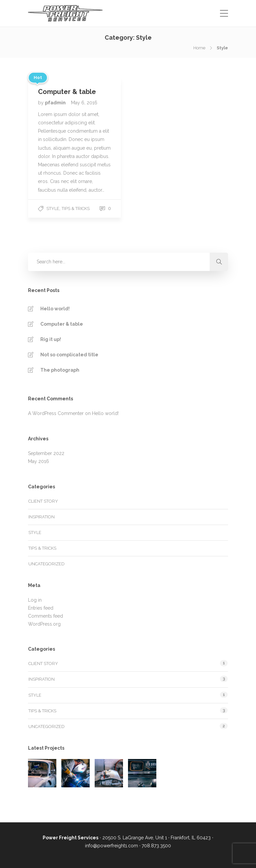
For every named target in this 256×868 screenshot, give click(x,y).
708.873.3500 (156, 846)
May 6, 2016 (84, 103)
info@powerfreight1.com (111, 846)
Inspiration (41, 517)
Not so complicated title (69, 355)
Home (199, 48)
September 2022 (46, 453)
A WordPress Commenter (56, 413)
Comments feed (45, 616)
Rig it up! (51, 339)
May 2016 (38, 461)
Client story (43, 501)
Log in (35, 600)
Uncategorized (46, 564)
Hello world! (55, 309)
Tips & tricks (76, 208)
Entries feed (41, 608)
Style (53, 208)
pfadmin (56, 103)
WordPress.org (44, 624)
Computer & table (62, 324)
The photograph (60, 370)
